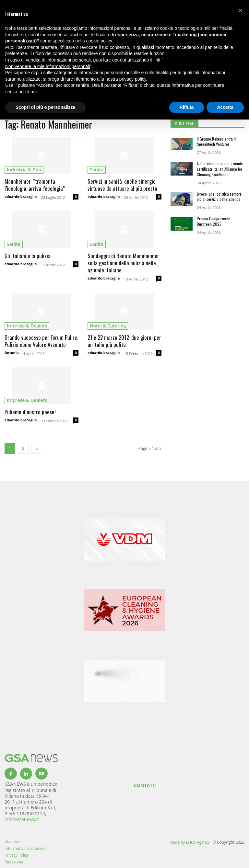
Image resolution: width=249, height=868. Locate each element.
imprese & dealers (27, 326)
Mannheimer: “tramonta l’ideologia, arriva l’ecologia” (35, 185)
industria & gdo (24, 170)
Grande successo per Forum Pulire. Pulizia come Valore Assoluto (41, 341)
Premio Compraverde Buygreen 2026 (213, 221)
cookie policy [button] (99, 41)
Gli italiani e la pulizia (28, 256)
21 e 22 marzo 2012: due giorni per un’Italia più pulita (124, 341)
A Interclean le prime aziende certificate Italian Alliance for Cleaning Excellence (220, 169)
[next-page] (37, 448)
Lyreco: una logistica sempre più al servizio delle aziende (219, 197)
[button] (241, 10)
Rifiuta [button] (187, 107)
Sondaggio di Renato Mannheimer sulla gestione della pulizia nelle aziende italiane (123, 263)
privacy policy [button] (133, 79)
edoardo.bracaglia (21, 196)
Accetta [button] (225, 107)
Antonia (12, 353)
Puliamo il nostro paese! (30, 412)
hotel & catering (108, 326)
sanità (97, 170)
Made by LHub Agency (190, 842)
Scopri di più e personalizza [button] (45, 107)
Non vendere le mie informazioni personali (47, 66)
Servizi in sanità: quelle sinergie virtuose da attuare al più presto (122, 185)
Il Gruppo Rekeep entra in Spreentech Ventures (217, 142)
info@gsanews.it (22, 819)
